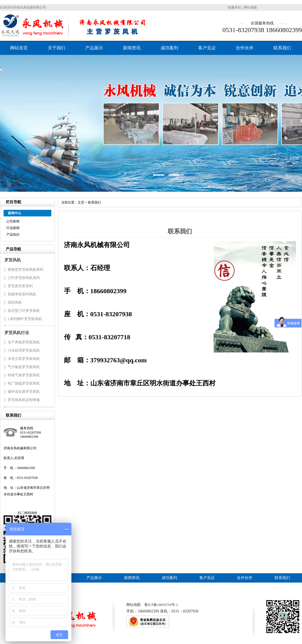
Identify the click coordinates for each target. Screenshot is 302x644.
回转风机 (15, 302)
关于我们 (57, 48)
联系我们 (282, 48)
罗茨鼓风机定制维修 (24, 400)
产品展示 (94, 48)
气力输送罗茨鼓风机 (24, 367)
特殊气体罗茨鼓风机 (24, 375)
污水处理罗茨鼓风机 (24, 350)
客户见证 (207, 48)
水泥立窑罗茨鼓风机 (24, 359)
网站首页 (19, 48)
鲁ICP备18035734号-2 (161, 605)
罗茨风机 (13, 260)
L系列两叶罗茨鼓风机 (25, 319)
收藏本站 (234, 7)
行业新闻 (13, 228)
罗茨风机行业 (17, 333)
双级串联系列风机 (22, 294)
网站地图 (250, 7)
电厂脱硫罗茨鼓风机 (24, 383)
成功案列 (169, 48)
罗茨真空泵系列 (20, 286)
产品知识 (13, 235)
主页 (81, 202)
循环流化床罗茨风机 (24, 392)
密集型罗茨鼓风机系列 (26, 269)
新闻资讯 (132, 48)
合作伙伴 (245, 48)
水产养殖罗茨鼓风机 (24, 342)
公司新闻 (13, 221)
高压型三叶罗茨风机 (24, 311)
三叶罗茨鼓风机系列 (24, 278)
